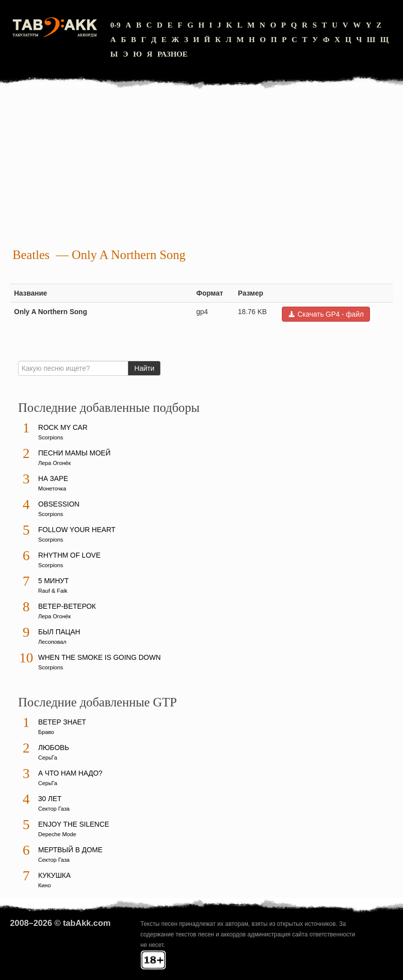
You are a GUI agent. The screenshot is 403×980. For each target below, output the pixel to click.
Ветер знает (62, 722)
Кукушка (54, 875)
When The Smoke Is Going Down (99, 657)
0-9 (115, 25)
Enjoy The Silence (74, 824)
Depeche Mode (57, 834)
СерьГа (48, 758)
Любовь (54, 748)
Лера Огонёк (54, 463)
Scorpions (51, 437)
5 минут (53, 581)
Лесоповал (52, 642)
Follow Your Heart (77, 530)
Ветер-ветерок (67, 606)
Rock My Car (63, 427)
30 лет (50, 799)
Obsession (59, 504)
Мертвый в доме (70, 850)
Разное (172, 54)
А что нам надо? (70, 773)
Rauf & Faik (53, 591)
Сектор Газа (54, 809)
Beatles (31, 255)
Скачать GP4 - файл (326, 314)
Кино (44, 885)
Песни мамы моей (74, 453)
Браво (46, 732)
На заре (53, 478)
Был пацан (59, 632)
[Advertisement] (201, 170)
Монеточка (52, 488)
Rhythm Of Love (69, 555)
